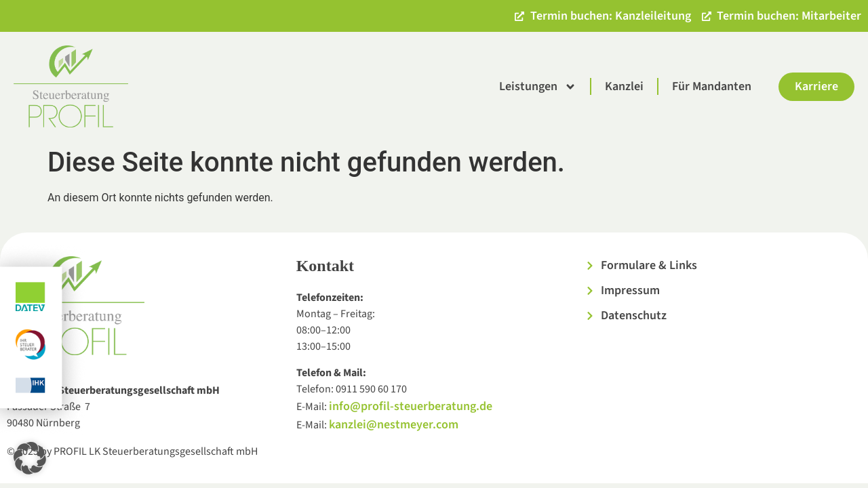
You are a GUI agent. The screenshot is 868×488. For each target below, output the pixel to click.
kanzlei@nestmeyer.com (394, 425)
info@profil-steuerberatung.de (411, 406)
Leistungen (538, 87)
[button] (30, 458)
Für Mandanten (712, 86)
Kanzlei (624, 86)
